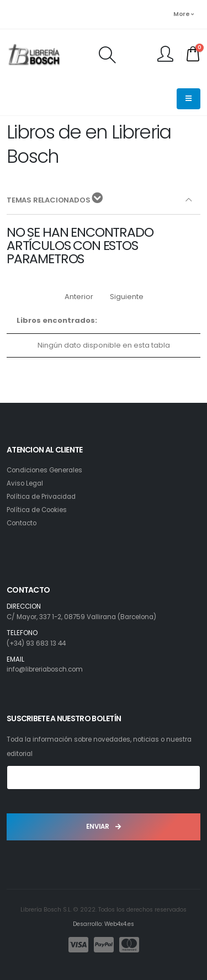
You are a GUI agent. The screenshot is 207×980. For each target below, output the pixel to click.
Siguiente (127, 297)
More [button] (183, 14)
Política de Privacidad (41, 497)
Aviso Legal (25, 483)
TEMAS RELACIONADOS (55, 199)
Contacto (22, 523)
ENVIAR (104, 827)
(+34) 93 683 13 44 (36, 643)
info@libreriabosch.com (45, 669)
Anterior (79, 297)
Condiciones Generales (44, 470)
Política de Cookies (37, 510)
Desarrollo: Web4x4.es (104, 924)
